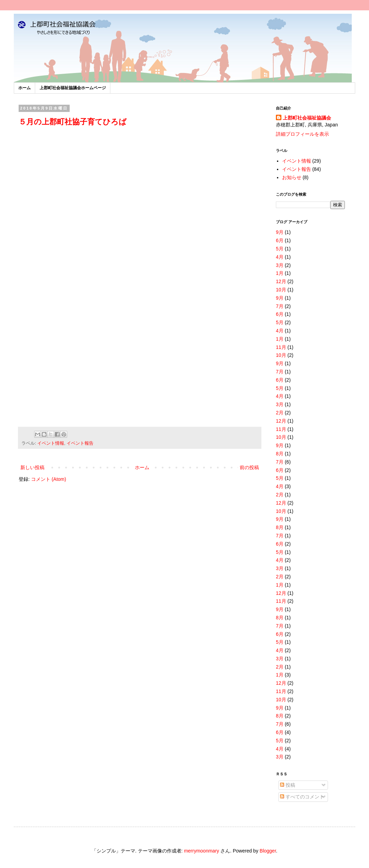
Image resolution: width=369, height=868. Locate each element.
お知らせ (292, 177)
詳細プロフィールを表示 (302, 134)
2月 (280, 413)
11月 (281, 347)
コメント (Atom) (49, 479)
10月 (281, 290)
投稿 (288, 785)
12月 (281, 281)
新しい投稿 (32, 467)
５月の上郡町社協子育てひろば (73, 122)
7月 (280, 306)
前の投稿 (249, 467)
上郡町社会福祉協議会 (307, 118)
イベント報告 (80, 443)
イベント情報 (51, 443)
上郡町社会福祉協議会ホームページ (73, 88)
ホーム (24, 88)
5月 (280, 249)
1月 (280, 273)
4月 (280, 257)
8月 (280, 454)
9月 (280, 232)
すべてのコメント (302, 797)
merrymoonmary (201, 851)
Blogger (268, 851)
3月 (280, 265)
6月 (280, 240)
